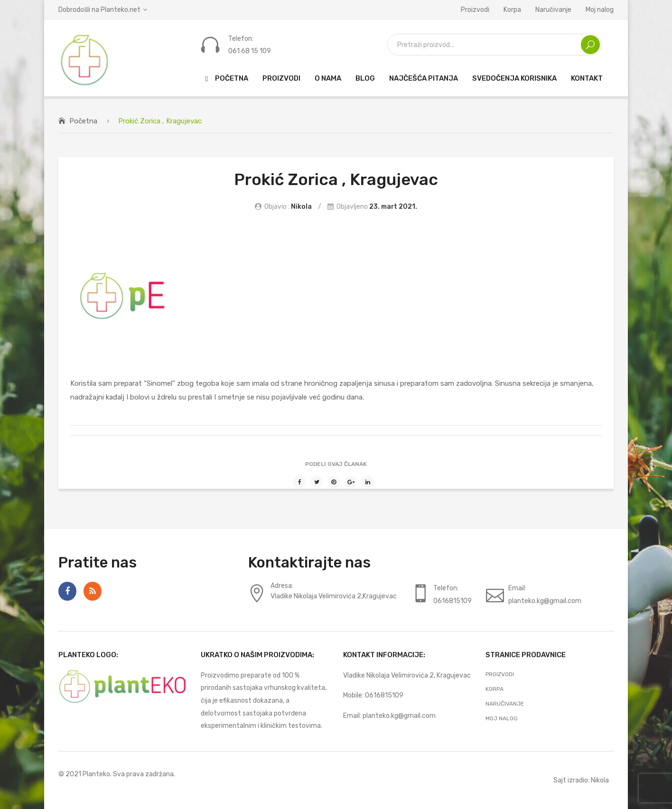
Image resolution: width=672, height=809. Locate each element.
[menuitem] (224, 79)
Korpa (512, 9)
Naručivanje (553, 9)
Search (590, 45)
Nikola (301, 206)
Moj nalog (600, 9)
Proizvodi (475, 9)
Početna (83, 121)
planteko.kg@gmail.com (399, 716)
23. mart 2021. (393, 206)
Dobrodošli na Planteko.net (99, 9)
